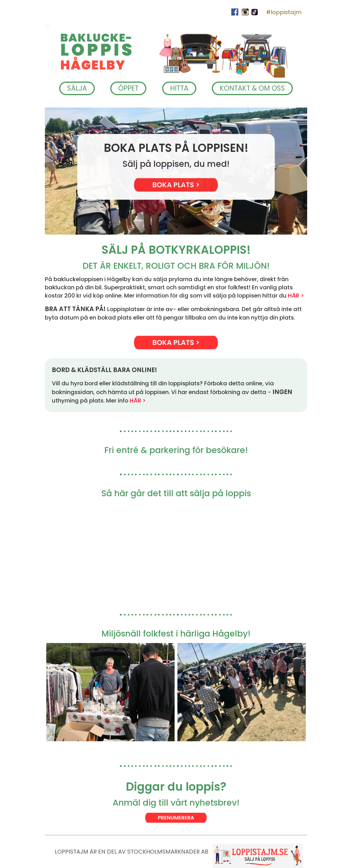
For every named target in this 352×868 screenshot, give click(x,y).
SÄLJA (77, 88)
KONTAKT (252, 88)
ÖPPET (128, 88)
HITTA (179, 88)
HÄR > (296, 296)
